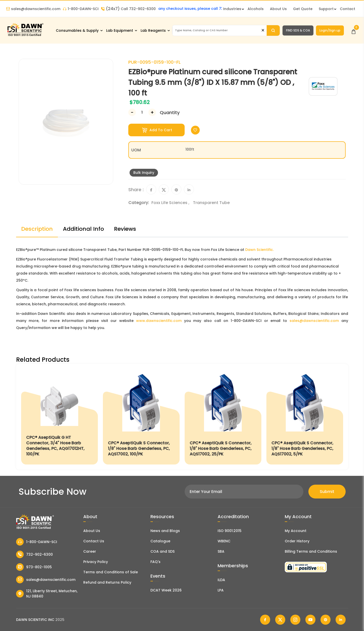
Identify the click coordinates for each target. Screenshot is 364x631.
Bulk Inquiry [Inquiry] (144, 173)
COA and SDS (163, 551)
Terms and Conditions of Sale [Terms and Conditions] (111, 572)
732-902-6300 (34, 554)
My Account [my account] (296, 531)
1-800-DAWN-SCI (81, 9)
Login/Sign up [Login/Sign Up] (330, 30)
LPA (221, 590)
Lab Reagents (153, 30)
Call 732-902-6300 (128, 9)
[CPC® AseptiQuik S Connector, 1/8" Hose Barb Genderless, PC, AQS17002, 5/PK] (305, 417)
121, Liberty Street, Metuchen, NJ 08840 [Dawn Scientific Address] (47, 594)
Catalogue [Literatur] (160, 541)
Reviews (125, 229)
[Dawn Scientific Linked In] (341, 620)
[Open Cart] (354, 30)
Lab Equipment (120, 30)
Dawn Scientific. (259, 250)
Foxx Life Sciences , (171, 203)
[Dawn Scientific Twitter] (280, 620)
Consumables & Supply (77, 30)
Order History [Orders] (297, 541)
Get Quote (303, 9)
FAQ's (155, 562)
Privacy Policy (96, 562)
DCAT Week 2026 (166, 590)
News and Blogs (165, 531)
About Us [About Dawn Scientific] (278, 9)
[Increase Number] (152, 112)
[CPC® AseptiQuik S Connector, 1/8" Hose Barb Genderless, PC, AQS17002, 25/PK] (223, 417)
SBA (221, 551)
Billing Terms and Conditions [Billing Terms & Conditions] (311, 551)
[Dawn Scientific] (25, 36)
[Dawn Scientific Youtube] (310, 620)
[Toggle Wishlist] (195, 130)
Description (37, 229)
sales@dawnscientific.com (33, 9)
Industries (232, 9)
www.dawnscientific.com (159, 321)
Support (326, 9)
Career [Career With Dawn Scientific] (90, 551)
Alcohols (256, 9)
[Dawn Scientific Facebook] (265, 620)
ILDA (221, 580)
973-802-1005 (34, 567)
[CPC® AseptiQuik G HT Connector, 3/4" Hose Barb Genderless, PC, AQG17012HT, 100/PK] (59, 417)
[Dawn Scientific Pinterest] (326, 620)
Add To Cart (157, 130)
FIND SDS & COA (298, 30)
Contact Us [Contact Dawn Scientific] (94, 541)
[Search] (273, 30)
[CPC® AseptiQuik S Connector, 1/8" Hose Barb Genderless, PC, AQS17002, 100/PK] (141, 417)
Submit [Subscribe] (327, 492)
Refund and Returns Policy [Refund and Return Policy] (107, 582)
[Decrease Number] (132, 112)
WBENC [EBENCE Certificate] (224, 541)
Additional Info (83, 229)
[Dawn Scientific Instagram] (295, 620)
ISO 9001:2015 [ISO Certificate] (230, 531)
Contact (348, 9)
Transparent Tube (211, 203)
